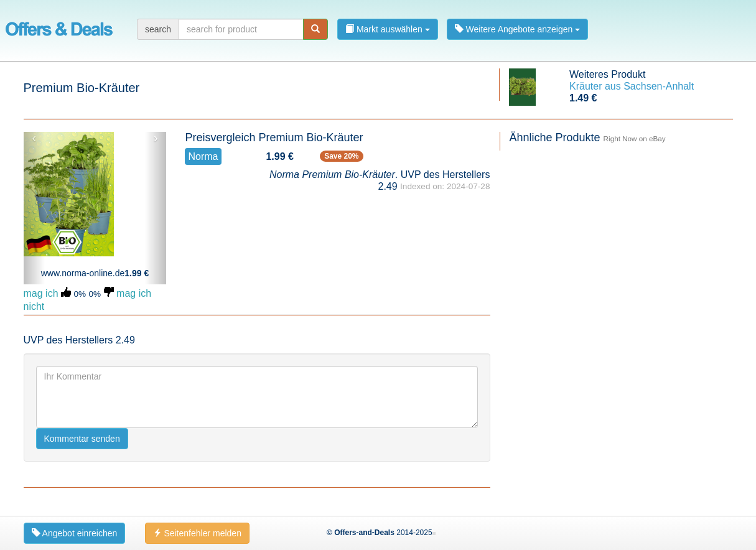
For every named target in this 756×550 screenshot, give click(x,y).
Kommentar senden (82, 439)
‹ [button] (34, 138)
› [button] (156, 138)
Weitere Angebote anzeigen (518, 29)
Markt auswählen (388, 29)
